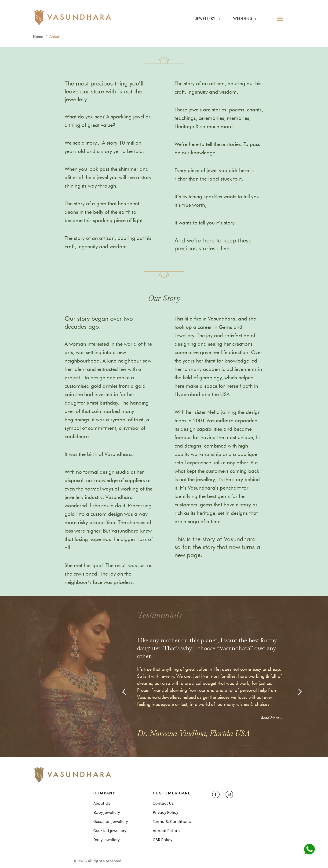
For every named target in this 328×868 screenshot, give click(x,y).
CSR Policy (162, 840)
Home (38, 37)
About (54, 37)
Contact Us (163, 803)
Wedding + (245, 19)
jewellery (205, 19)
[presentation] (125, 692)
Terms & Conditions (172, 822)
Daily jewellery (106, 840)
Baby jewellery (107, 812)
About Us (102, 803)
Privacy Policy (165, 812)
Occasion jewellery (111, 822)
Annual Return (166, 831)
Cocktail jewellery (110, 831)
